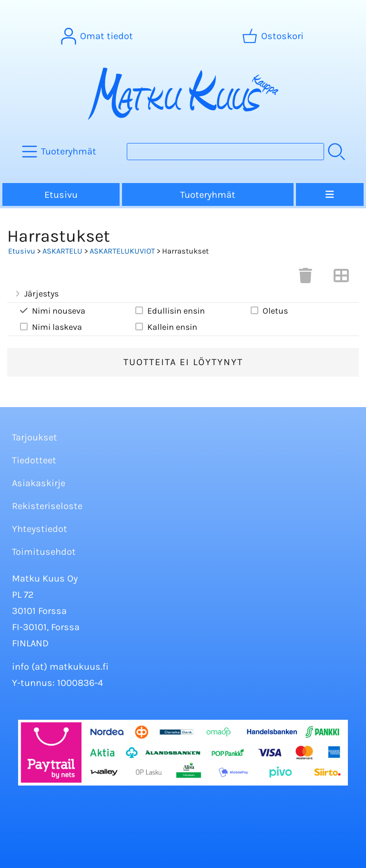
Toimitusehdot (44, 552)
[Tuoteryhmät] (60, 152)
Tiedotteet (34, 460)
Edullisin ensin (169, 311)
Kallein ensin (166, 327)
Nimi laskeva (50, 327)
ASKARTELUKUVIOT (122, 251)
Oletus (269, 311)
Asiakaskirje (39, 483)
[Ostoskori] (274, 36)
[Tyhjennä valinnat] (305, 278)
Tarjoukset (35, 437)
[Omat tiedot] (98, 36)
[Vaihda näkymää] (341, 278)
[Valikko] (330, 194)
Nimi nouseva (52, 311)
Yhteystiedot (40, 529)
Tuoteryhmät (208, 195)
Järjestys (36, 294)
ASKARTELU (62, 251)
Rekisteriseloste (47, 506)
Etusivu (61, 195)
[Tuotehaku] (225, 152)
